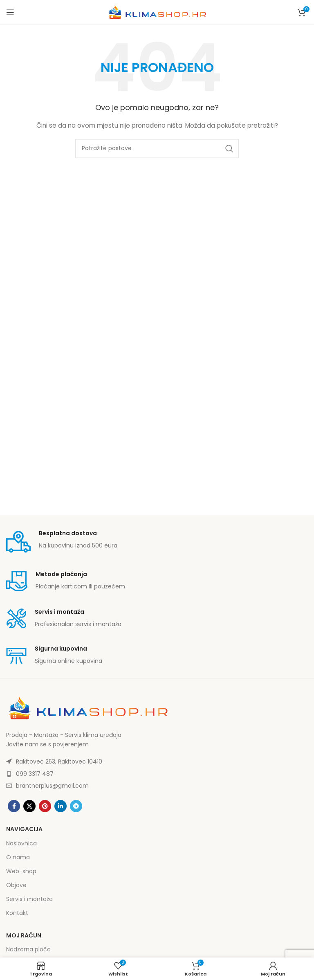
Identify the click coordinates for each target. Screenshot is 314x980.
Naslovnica (21, 843)
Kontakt (17, 913)
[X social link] (29, 806)
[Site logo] (157, 12)
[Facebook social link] (14, 806)
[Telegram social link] (76, 806)
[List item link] (157, 761)
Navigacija (24, 829)
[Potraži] (157, 149)
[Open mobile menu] (10, 12)
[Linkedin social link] (61, 806)
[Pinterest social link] (45, 806)
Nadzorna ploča (28, 949)
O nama (18, 857)
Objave (16, 885)
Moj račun (24, 935)
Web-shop (21, 871)
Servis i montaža (29, 899)
